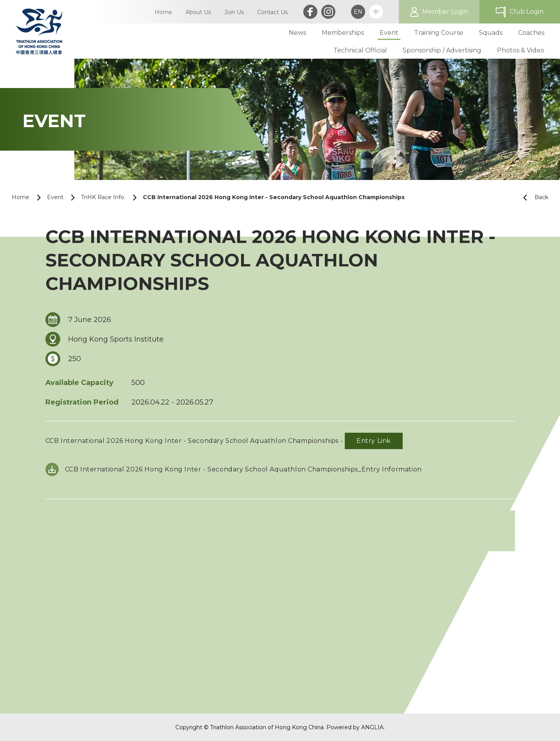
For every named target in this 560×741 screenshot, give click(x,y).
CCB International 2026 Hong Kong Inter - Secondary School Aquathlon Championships (274, 197)
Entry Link (374, 441)
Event (55, 197)
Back (533, 197)
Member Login (445, 12)
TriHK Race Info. (103, 197)
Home (21, 197)
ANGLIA (372, 727)
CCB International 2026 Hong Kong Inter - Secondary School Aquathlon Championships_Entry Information (243, 469)
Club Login (527, 12)
